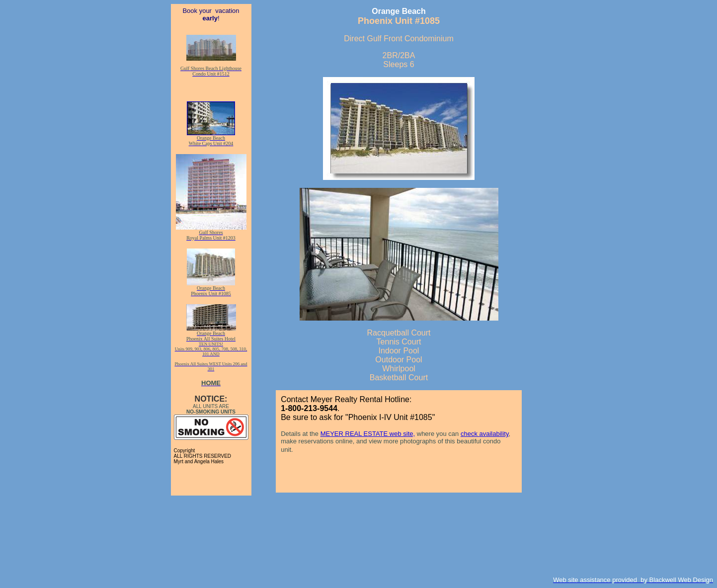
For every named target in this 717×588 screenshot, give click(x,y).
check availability (485, 434)
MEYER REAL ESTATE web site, (368, 434)
